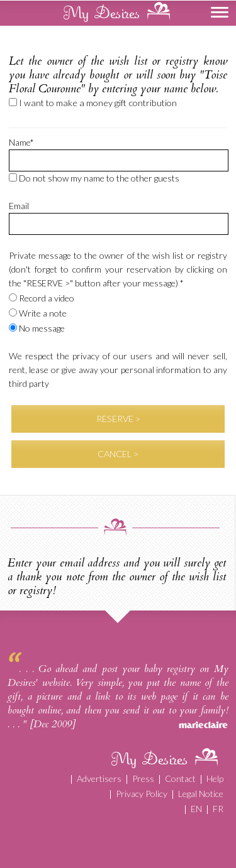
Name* (21, 142)
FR (218, 809)
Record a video (42, 298)
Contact (180, 778)
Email (19, 206)
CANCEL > (118, 454)
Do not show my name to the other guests (94, 178)
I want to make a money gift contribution (93, 103)
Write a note (38, 313)
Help (215, 778)
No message (37, 328)
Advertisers (99, 778)
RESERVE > (118, 419)
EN (196, 809)
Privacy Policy (142, 794)
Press (143, 778)
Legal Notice (201, 794)
